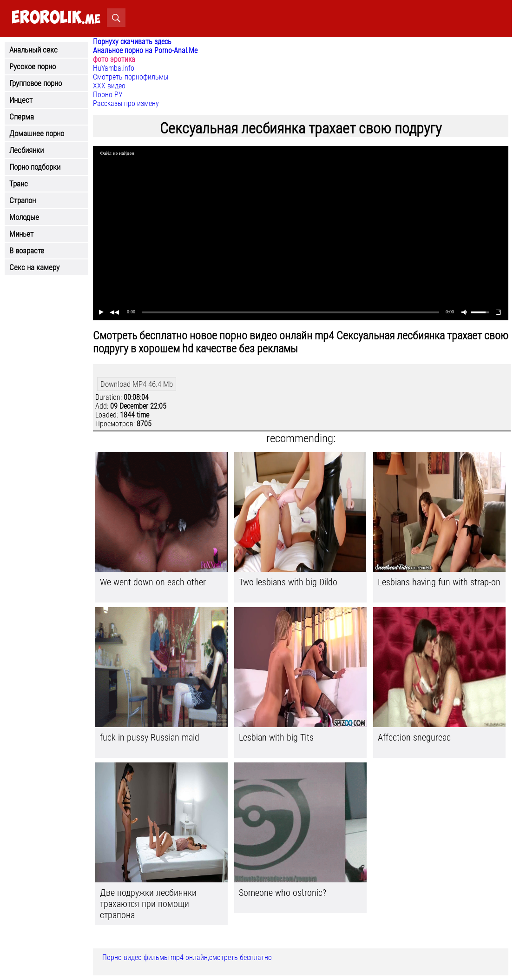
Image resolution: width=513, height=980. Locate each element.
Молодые (24, 217)
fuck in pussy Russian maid (150, 737)
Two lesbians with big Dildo (288, 582)
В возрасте (27, 251)
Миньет (21, 234)
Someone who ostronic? (283, 893)
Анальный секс (33, 50)
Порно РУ (108, 95)
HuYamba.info (114, 68)
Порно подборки (35, 167)
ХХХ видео (109, 86)
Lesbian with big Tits (276, 737)
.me (56, 18)
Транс (19, 184)
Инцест (21, 100)
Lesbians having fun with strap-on (439, 582)
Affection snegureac (414, 737)
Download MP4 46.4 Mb (137, 384)
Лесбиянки (26, 150)
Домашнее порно (37, 133)
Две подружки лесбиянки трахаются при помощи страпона (148, 904)
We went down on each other (153, 582)
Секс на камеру (34, 267)
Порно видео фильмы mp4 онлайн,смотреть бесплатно (187, 957)
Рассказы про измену (126, 103)
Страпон (23, 200)
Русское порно (33, 66)
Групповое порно (36, 83)
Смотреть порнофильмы (131, 77)
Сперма (22, 117)
